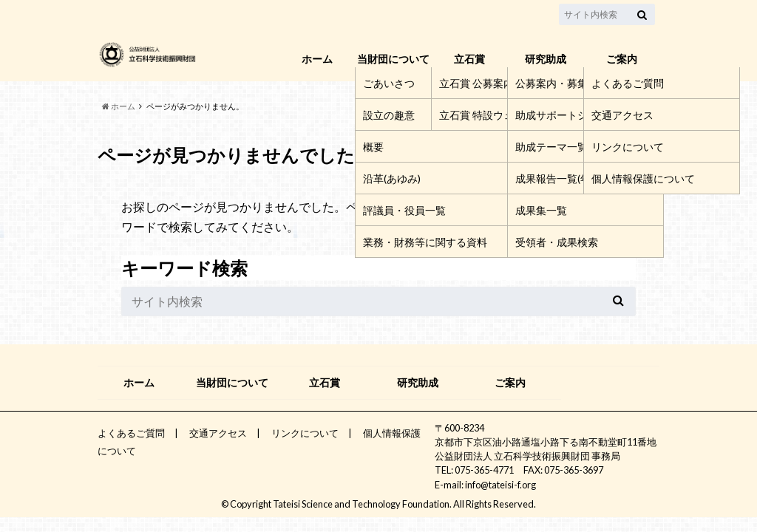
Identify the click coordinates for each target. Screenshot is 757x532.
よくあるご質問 (131, 433)
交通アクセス (218, 433)
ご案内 (622, 59)
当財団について (393, 59)
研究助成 (546, 59)
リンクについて (305, 433)
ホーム (317, 59)
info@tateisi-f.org (500, 485)
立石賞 (469, 59)
